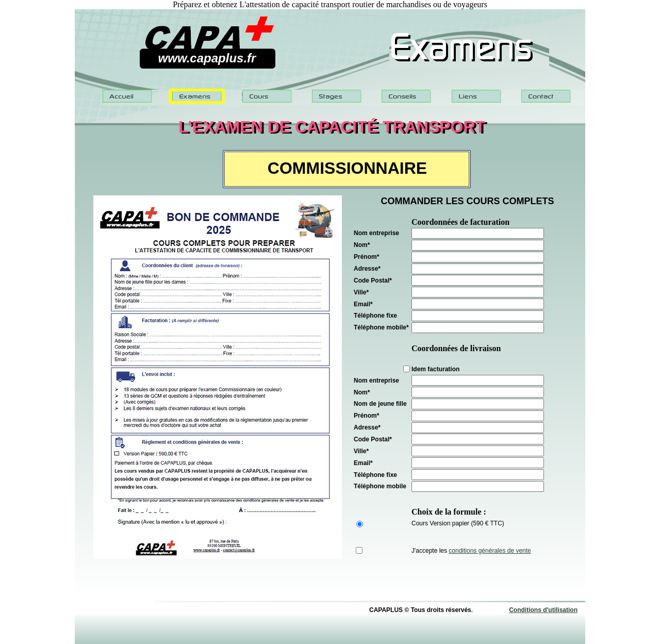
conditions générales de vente (490, 551)
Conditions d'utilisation (543, 610)
